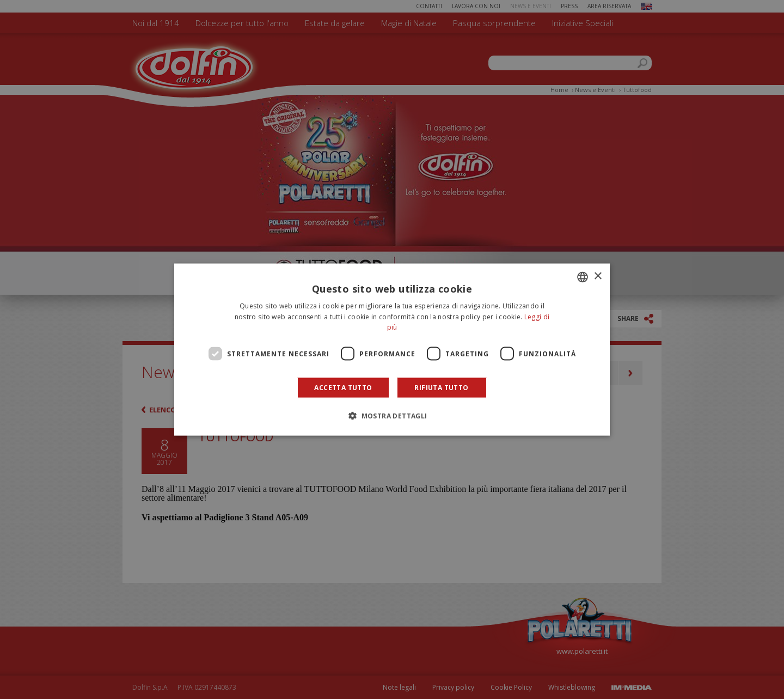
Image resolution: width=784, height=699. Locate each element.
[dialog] (392, 349)
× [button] (598, 276)
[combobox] (583, 277)
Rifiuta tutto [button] (441, 388)
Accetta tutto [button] (343, 388)
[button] (392, 416)
